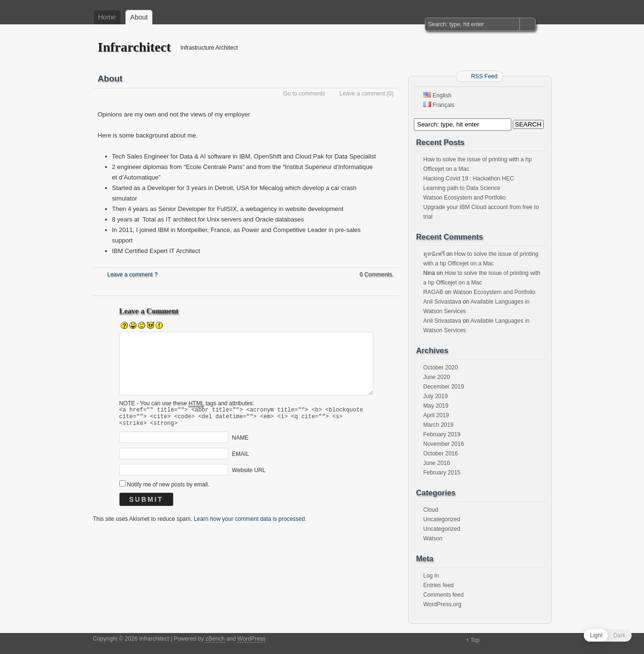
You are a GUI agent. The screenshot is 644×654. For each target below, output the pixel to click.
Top (475, 640)
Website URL (249, 475)
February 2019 (442, 434)
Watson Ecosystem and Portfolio (465, 198)
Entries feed (439, 585)
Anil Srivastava (442, 302)
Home (107, 17)
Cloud (431, 510)
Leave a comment (362, 94)
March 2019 (438, 425)
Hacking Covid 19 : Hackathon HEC (469, 179)
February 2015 (442, 473)
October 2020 (441, 368)
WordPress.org (443, 604)
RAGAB (433, 292)
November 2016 (444, 444)
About (139, 17)
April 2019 (436, 415)
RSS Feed (484, 76)
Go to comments (304, 94)
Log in (431, 576)
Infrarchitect (134, 47)
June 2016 (437, 463)
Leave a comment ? (132, 274)
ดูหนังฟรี (434, 254)
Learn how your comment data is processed (249, 523)
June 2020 (437, 377)
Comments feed (444, 595)
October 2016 (441, 454)
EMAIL (241, 458)
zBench (215, 639)
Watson (433, 538)
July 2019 (436, 396)
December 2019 (444, 387)
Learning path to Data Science (462, 188)
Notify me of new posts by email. (168, 489)
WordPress (251, 639)
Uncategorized (442, 519)
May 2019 (436, 406)
